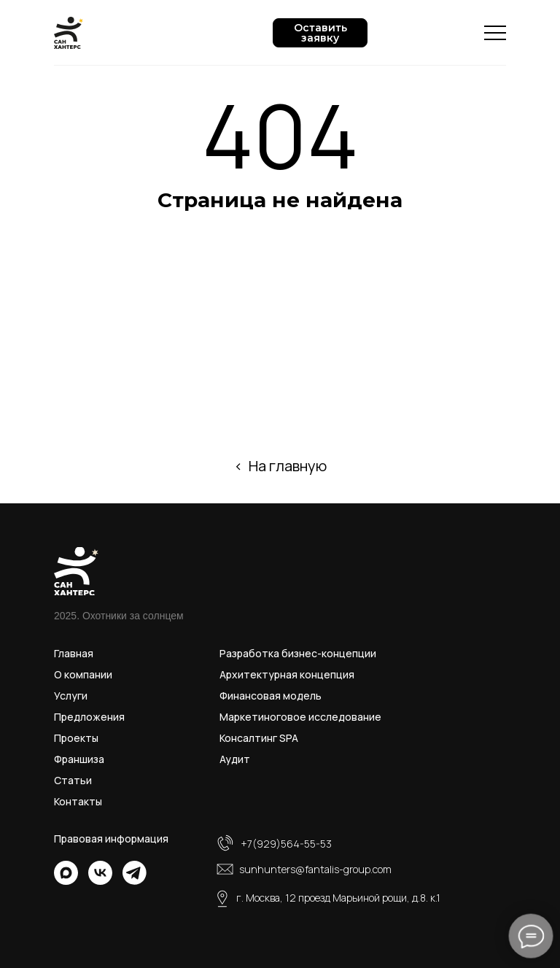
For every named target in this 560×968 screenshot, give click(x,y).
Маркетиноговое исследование (300, 717)
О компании (83, 674)
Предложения (89, 717)
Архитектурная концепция (287, 674)
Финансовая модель (271, 696)
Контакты (78, 801)
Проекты (76, 738)
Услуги (71, 696)
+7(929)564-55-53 (286, 844)
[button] (320, 33)
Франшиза (79, 759)
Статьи (73, 780)
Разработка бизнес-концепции (298, 653)
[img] (66, 873)
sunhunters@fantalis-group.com (315, 869)
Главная (74, 653)
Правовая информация (111, 839)
